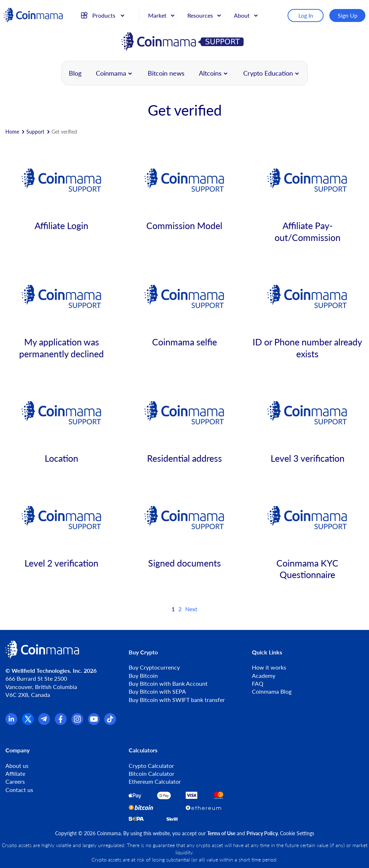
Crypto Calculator (151, 766)
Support (35, 132)
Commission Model (184, 225)
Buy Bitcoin (143, 675)
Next (191, 609)
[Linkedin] (11, 723)
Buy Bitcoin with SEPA (157, 691)
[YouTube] (94, 723)
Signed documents (184, 563)
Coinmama (111, 73)
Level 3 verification (308, 458)
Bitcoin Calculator (152, 773)
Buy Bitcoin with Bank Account (168, 683)
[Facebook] (61, 723)
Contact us (19, 790)
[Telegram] (44, 723)
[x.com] (28, 723)
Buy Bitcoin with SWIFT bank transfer (177, 700)
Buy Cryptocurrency (154, 667)
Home (12, 132)
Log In (306, 15)
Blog (75, 73)
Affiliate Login (61, 225)
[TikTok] (110, 723)
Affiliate (15, 773)
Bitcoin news (166, 73)
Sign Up (348, 15)
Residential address (184, 458)
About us (17, 766)
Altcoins (210, 73)
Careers (15, 781)
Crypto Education (268, 73)
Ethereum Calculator (155, 781)
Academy (264, 675)
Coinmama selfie (184, 342)
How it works (269, 667)
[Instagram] (77, 723)
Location (61, 458)
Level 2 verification (61, 563)
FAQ (258, 683)
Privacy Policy (262, 833)
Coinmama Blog (272, 691)
